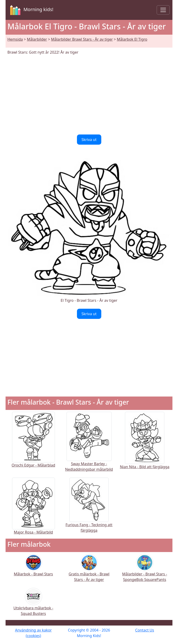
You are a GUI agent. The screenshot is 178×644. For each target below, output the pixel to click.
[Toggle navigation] (163, 10)
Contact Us (145, 630)
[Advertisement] (89, 95)
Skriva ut (89, 140)
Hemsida (15, 39)
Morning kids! (31, 10)
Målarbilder (37, 39)
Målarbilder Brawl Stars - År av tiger (82, 39)
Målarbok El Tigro (132, 39)
